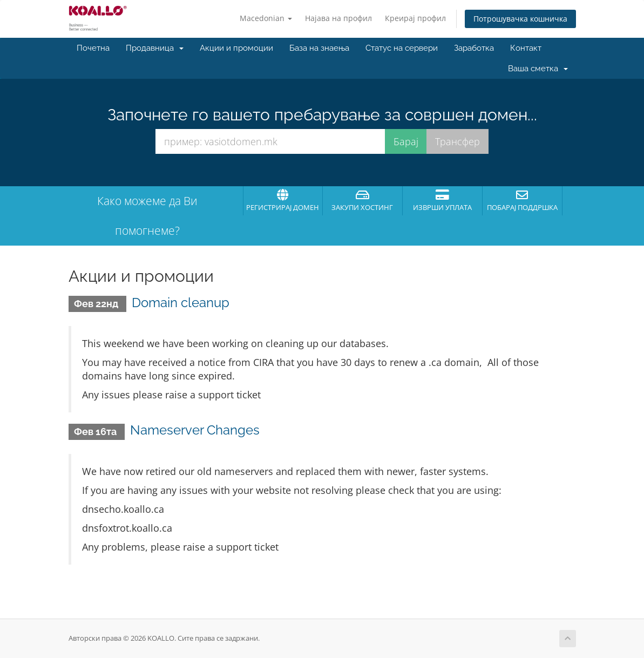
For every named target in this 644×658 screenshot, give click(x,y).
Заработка (474, 48)
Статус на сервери (402, 48)
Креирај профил (415, 18)
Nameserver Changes (195, 430)
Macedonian (266, 18)
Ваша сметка (538, 69)
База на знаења (319, 48)
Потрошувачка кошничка (520, 19)
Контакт (526, 48)
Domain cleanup (181, 303)
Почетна (93, 48)
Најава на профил (338, 18)
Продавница (155, 48)
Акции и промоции (236, 48)
